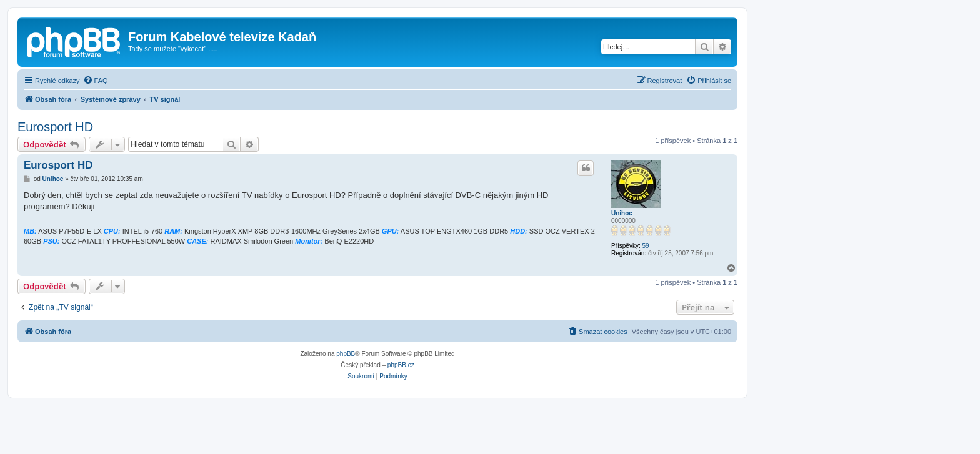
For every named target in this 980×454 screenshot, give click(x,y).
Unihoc (622, 213)
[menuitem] (96, 81)
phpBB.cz (401, 365)
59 (645, 246)
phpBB (346, 354)
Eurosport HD (55, 127)
